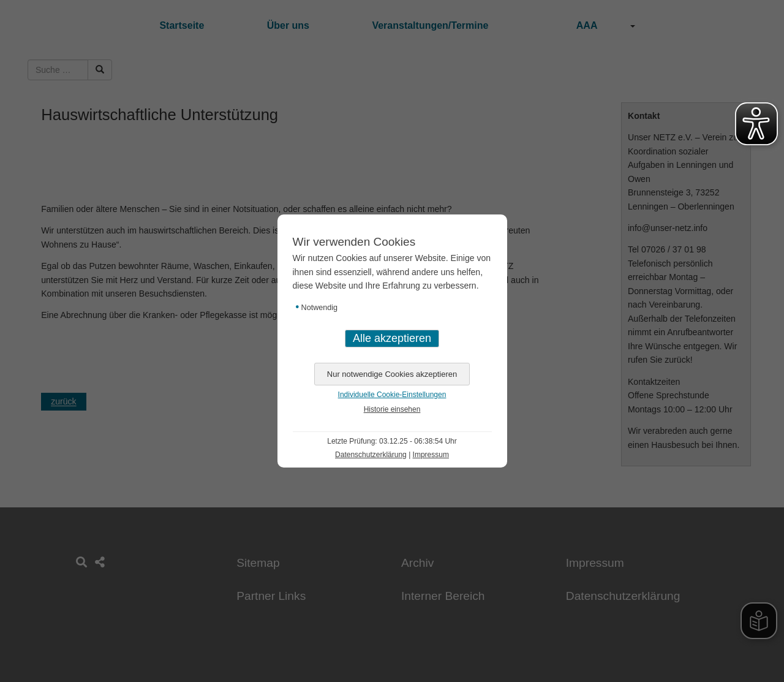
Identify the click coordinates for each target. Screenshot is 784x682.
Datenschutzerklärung (371, 455)
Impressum (431, 455)
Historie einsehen (392, 409)
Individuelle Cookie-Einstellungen (392, 395)
